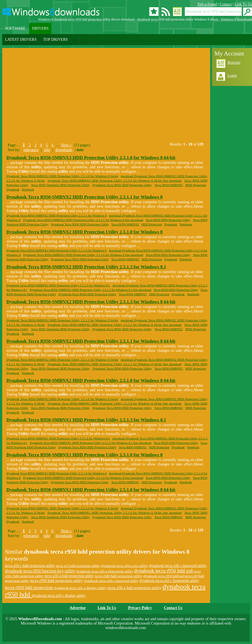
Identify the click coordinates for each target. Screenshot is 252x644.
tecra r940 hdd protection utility (119, 576)
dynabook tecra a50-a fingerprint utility (104, 571)
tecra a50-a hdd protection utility (69, 576)
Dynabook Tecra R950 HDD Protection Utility (122, 185)
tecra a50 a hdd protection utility (134, 588)
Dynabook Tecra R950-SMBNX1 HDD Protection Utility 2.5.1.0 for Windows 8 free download (83, 478)
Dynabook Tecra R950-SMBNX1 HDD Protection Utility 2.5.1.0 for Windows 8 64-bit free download (114, 513)
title (47, 150)
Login (232, 76)
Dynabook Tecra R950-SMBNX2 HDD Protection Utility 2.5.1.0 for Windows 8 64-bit (91, 380)
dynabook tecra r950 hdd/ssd (164, 576)
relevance (31, 150)
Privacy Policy (140, 608)
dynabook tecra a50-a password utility (111, 581)
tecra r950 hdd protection (29, 588)
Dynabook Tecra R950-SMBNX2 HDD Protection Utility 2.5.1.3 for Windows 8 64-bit (91, 302)
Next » (66, 145)
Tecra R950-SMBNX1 (133, 447)
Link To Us (243, 4)
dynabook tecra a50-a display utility (80, 588)
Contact (226, 4)
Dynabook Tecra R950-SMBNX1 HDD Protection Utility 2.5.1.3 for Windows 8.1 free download (90, 443)
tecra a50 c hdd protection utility (30, 566)
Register (234, 63)
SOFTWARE (15, 28)
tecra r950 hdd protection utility (57, 581)
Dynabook (13, 189)
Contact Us (173, 608)
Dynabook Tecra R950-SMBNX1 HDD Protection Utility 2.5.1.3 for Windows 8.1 (86, 420)
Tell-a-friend (207, 4)
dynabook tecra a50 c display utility (59, 596)
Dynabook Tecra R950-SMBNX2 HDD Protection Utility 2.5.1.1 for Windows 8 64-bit (91, 341)
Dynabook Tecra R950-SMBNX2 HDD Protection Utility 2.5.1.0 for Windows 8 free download (83, 255)
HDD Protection (196, 185)
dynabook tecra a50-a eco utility (125, 566)
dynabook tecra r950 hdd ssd (164, 571)
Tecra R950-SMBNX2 (125, 224)
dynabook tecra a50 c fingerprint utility (169, 581)
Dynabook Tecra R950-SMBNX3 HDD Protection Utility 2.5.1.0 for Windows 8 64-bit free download (114, 180)
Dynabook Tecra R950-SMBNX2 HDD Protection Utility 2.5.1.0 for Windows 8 (85, 232)
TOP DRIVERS (55, 40)
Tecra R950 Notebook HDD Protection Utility (61, 185)
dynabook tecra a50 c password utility (178, 566)
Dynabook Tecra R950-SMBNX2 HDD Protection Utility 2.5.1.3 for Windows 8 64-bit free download (114, 325)
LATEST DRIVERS (21, 40)
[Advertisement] (54, 94)
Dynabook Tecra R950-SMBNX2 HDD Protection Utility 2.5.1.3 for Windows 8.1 (86, 267)
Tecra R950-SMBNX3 (169, 185)
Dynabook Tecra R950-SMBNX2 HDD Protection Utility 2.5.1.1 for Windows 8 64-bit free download (114, 364)
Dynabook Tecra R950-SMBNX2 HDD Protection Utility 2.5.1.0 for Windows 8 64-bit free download (114, 403)
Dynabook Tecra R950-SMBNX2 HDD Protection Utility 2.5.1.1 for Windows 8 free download (83, 220)
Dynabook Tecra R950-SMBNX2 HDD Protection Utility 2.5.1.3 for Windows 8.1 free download (90, 290)
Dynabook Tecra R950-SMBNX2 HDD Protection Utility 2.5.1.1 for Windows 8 (85, 197)
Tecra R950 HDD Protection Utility (168, 220)
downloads (64, 150)
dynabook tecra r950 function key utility (40, 571)
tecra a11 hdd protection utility (78, 566)
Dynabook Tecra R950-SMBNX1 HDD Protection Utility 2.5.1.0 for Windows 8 (85, 455)
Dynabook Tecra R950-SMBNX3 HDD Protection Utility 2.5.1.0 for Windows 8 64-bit (91, 158)
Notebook (28, 189)
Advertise (78, 608)
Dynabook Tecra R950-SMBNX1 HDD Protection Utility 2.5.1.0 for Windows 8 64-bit (91, 490)
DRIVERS (40, 28)
